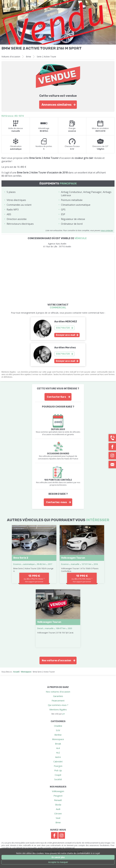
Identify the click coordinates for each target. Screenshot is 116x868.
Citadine (58, 726)
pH (64, 714)
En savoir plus (58, 857)
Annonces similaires (57, 105)
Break (58, 744)
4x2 (58, 753)
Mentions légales (58, 709)
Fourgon (58, 766)
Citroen (58, 813)
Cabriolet (58, 761)
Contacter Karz (57, 397)
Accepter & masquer (58, 862)
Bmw (28, 57)
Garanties (58, 696)
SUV (58, 730)
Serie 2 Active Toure (46, 57)
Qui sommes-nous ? (58, 705)
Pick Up (58, 770)
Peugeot (58, 796)
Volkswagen (58, 791)
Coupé (58, 775)
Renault (58, 800)
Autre (58, 757)
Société (58, 779)
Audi (58, 809)
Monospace (58, 739)
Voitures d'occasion (11, 57)
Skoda (58, 805)
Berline (58, 735)
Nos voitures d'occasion (57, 660)
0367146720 (63, 328)
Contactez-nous (57, 502)
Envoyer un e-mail (65, 335)
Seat (58, 818)
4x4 (58, 748)
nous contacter (107, 230)
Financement (58, 701)
